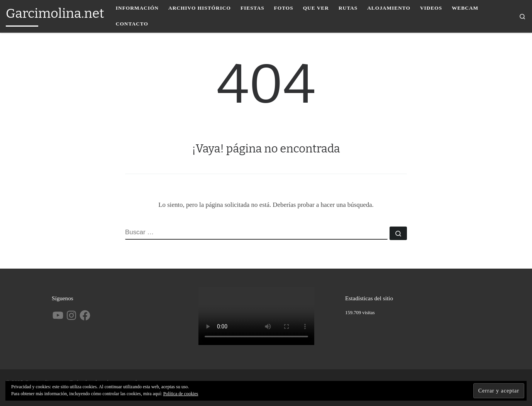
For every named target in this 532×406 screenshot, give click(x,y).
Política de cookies (181, 394)
